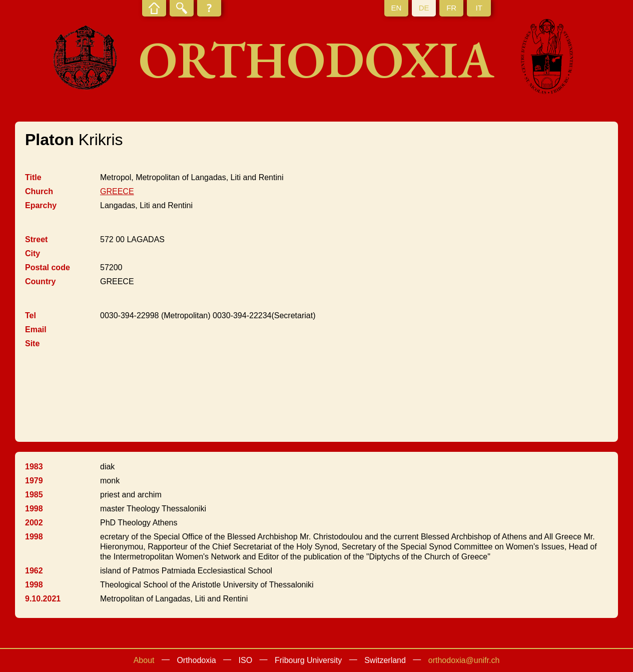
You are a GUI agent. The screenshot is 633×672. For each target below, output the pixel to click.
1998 (34, 509)
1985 (34, 495)
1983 (34, 467)
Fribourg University (308, 660)
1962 (34, 571)
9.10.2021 (43, 599)
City (33, 253)
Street (36, 239)
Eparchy (41, 205)
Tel (31, 315)
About (144, 660)
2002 (34, 523)
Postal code (48, 267)
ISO (246, 660)
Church (39, 191)
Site (32, 344)
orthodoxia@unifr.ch (464, 660)
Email (36, 329)
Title (33, 177)
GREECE (117, 191)
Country (40, 281)
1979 (34, 481)
